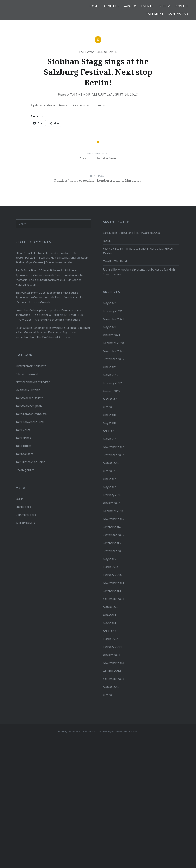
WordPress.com (128, 731)
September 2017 (114, 455)
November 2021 (113, 319)
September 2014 (114, 599)
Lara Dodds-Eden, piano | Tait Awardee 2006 (131, 233)
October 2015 (112, 543)
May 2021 (109, 327)
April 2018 (110, 431)
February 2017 (112, 495)
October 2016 (112, 527)
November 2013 (113, 663)
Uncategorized (25, 470)
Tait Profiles (23, 446)
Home (94, 6)
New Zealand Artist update (33, 382)
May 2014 (109, 623)
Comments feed (26, 515)
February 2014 (112, 647)
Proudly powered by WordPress (77, 731)
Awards (130, 6)
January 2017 (111, 503)
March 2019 (111, 375)
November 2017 (113, 447)
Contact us (178, 13)
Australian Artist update (31, 366)
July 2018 (109, 407)
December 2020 (113, 343)
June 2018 (109, 415)
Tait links (155, 13)
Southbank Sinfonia (28, 390)
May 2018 (109, 423)
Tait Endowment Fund (30, 422)
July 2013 (109, 695)
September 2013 (114, 679)
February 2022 (112, 311)
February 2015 (112, 575)
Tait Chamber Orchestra (31, 414)
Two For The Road (115, 261)
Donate (182, 6)
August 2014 (111, 607)
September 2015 (114, 551)
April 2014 (110, 631)
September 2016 (114, 535)
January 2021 (111, 335)
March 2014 (111, 639)
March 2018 (111, 439)
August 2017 (111, 463)
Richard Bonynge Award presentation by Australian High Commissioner (139, 272)
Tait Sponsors (24, 454)
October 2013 (112, 671)
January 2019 (111, 391)
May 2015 (109, 559)
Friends (165, 6)
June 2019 (109, 367)
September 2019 (114, 359)
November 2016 (113, 519)
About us (111, 6)
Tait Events (23, 430)
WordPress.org (25, 523)
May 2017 (109, 487)
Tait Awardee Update (98, 52)
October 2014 (112, 591)
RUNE (107, 241)
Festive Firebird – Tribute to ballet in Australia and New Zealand (138, 251)
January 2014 (111, 655)
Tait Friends (23, 438)
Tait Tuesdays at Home (30, 462)
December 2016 (113, 511)
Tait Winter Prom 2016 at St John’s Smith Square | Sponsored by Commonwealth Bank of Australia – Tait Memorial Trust (50, 275)
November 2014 (113, 583)
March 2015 (111, 567)
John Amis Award (27, 374)
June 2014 (109, 615)
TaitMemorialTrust (88, 94)
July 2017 (109, 471)
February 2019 (112, 383)
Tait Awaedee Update (29, 398)
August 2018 (111, 399)
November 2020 (113, 351)
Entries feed (23, 507)
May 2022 (109, 303)
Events (147, 6)
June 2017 (109, 479)
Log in (19, 499)
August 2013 (111, 687)
